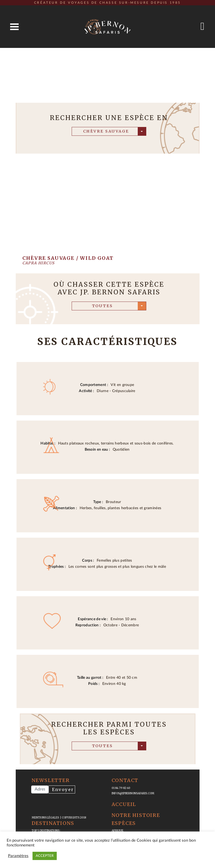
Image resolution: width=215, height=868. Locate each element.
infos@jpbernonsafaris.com (133, 793)
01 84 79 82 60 (121, 788)
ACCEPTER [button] (45, 856)
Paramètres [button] (18, 856)
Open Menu (14, 27)
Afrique (117, 831)
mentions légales (46, 818)
